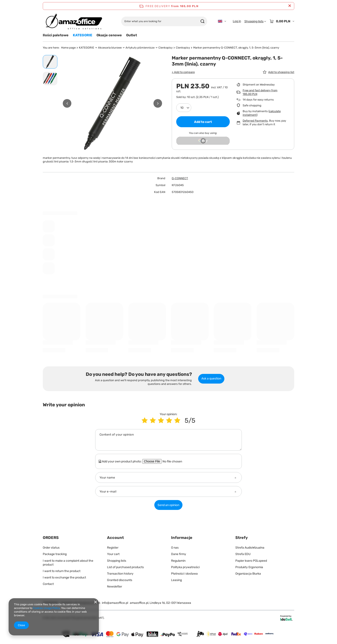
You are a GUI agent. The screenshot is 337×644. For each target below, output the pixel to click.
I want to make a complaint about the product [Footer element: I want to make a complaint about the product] (68, 563)
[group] (112, 103)
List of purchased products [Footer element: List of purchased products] (125, 567)
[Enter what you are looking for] (164, 21)
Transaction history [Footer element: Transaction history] (120, 574)
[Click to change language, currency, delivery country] (222, 21)
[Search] (202, 21)
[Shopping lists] (255, 21)
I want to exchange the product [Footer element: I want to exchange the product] (64, 577)
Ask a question (211, 379)
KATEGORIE (83, 35)
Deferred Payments (255, 121)
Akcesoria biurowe (110, 48)
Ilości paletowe (56, 35)
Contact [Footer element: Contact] (48, 584)
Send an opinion (168, 505)
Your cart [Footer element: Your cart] (113, 554)
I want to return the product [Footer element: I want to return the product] (62, 571)
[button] (67, 103)
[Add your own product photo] (175, 461)
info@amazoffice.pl (115, 603)
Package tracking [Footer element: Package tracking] (55, 554)
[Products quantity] (184, 108)
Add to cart (203, 122)
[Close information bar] (290, 6)
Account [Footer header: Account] (115, 538)
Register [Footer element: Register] (113, 548)
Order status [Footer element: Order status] (51, 548)
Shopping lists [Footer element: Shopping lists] (117, 561)
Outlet (132, 35)
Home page (68, 48)
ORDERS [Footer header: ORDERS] (51, 538)
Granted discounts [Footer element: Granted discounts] (120, 580)
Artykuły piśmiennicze (140, 48)
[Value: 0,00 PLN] (282, 21)
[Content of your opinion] (168, 440)
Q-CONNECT (180, 178)
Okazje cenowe (109, 35)
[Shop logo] (74, 21)
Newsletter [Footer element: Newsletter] (115, 587)
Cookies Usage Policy (46, 608)
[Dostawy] (168, 640)
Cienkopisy (165, 48)
